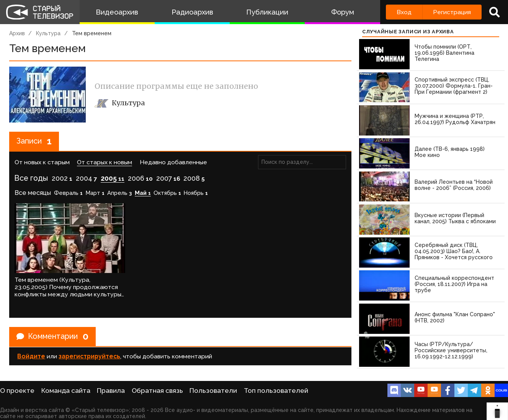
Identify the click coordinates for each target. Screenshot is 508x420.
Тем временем (92, 33)
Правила (111, 391)
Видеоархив (117, 12)
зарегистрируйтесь (89, 354)
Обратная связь (157, 391)
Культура (48, 33)
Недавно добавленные (173, 163)
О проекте (17, 391)
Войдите (31, 354)
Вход (404, 12)
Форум (343, 12)
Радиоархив (192, 12)
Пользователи (213, 391)
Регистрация (452, 12)
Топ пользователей (276, 391)
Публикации (267, 12)
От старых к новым (105, 163)
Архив (17, 33)
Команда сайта (66, 391)
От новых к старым (42, 163)
